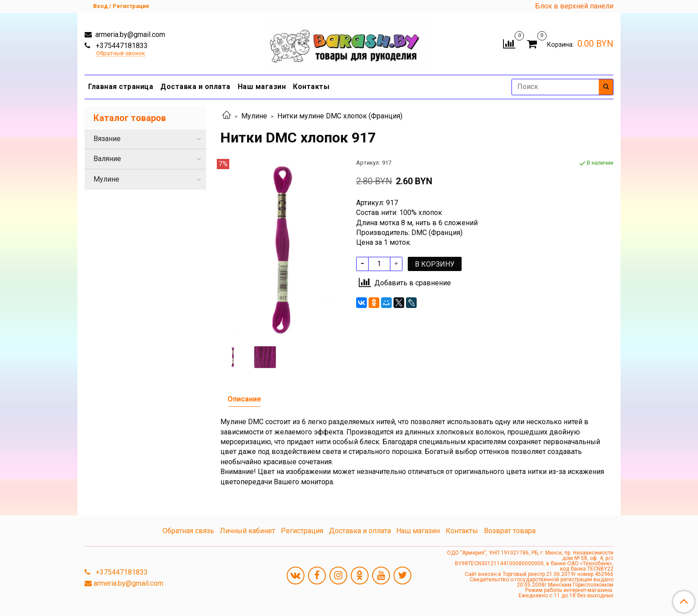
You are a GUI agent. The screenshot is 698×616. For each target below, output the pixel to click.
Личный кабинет (248, 531)
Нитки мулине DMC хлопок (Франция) (340, 116)
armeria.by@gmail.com (129, 34)
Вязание (107, 139)
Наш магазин (262, 87)
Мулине (254, 116)
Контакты (311, 87)
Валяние (107, 159)
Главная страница (121, 87)
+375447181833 (121, 46)
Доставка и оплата (195, 87)
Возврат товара (510, 531)
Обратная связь (188, 531)
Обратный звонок (121, 54)
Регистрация (302, 531)
